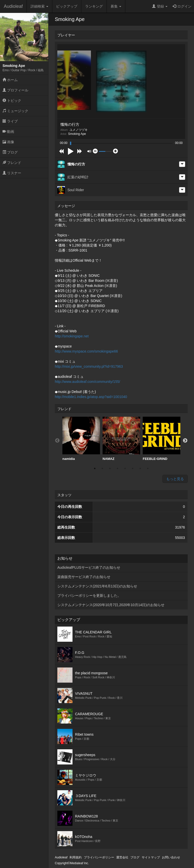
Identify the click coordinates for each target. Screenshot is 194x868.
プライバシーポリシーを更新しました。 (89, 596)
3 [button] (110, 468)
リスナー (12, 173)
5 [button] (125, 468)
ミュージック (15, 111)
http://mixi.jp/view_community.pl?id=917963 (89, 366)
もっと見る (175, 479)
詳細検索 (39, 6)
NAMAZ (121, 439)
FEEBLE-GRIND (162, 439)
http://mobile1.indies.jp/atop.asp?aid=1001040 (91, 397)
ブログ (10, 152)
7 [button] (140, 468)
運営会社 (122, 857)
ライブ (10, 121)
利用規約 (76, 857)
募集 (116, 6)
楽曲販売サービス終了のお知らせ (84, 577)
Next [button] (185, 441)
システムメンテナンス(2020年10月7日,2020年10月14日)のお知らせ (111, 605)
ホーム (10, 80)
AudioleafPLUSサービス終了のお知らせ (89, 567)
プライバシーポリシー (99, 857)
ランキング (94, 6)
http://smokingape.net (72, 336)
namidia (81, 439)
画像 (8, 142)
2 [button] (102, 468)
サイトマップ (151, 857)
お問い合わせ (171, 857)
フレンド (12, 163)
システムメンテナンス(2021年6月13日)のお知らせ (97, 586)
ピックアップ (67, 6)
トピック (12, 101)
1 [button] (95, 468)
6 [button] (133, 468)
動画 (8, 132)
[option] (81, 439)
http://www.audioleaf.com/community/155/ (87, 382)
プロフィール (15, 90)
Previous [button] (57, 441)
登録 (160, 6)
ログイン (182, 6)
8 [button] (148, 468)
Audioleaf (13, 6)
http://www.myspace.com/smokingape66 (86, 351)
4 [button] (117, 468)
